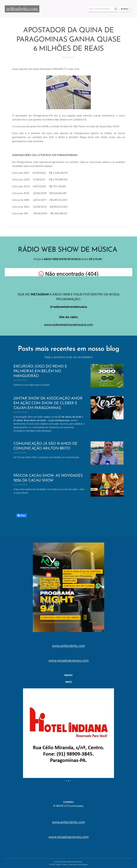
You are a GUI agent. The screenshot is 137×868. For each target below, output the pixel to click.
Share (22, 515)
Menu (125, 9)
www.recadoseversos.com (69, 661)
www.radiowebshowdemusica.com (69, 325)
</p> (68, 272)
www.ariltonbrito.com (69, 646)
